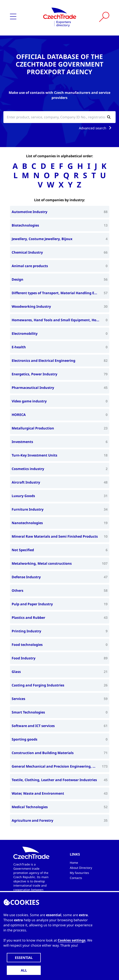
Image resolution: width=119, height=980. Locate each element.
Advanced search (96, 128)
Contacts (76, 878)
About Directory (81, 868)
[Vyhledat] (104, 17)
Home (74, 863)
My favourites (79, 873)
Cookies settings (72, 940)
